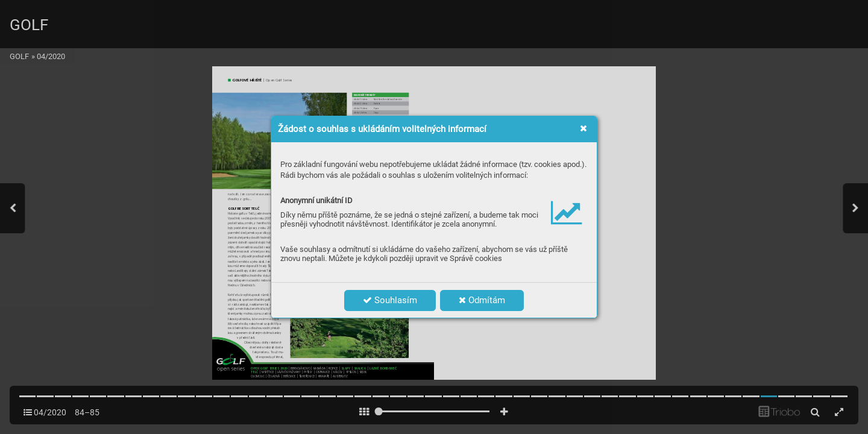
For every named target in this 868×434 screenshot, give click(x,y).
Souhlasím (390, 300)
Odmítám (482, 300)
